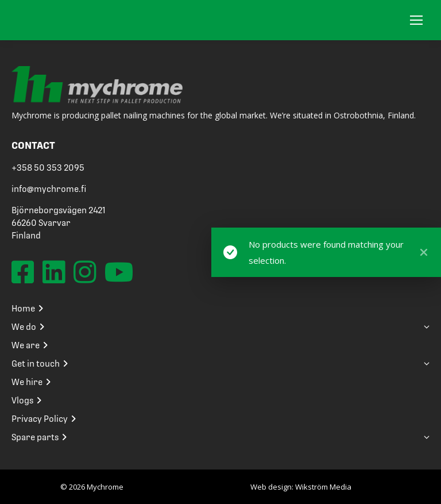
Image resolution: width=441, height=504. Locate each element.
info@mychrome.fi (49, 189)
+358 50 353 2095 (48, 168)
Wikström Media (323, 487)
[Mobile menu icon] (416, 20)
